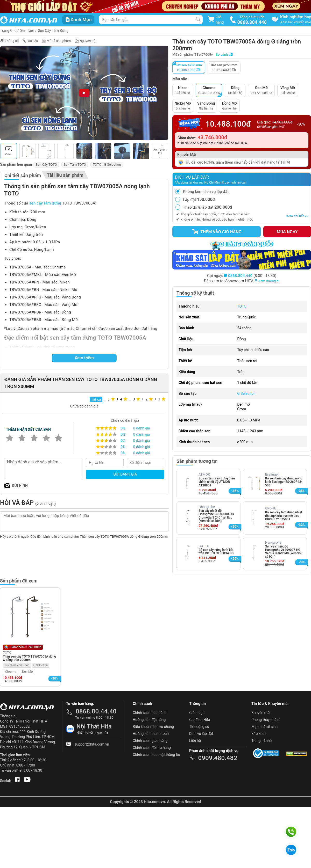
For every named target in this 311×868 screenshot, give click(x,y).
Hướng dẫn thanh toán (151, 734)
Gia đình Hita (200, 720)
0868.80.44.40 (96, 711)
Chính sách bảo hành (150, 713)
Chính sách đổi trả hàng (152, 748)
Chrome (11, 672)
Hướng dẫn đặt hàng (149, 720)
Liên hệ (195, 741)
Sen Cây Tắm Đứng (53, 31)
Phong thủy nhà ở (265, 720)
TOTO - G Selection (107, 165)
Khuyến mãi (261, 713)
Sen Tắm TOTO (75, 165)
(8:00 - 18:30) (250, 276)
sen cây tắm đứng (45, 203)
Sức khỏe (259, 734)
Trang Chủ (8, 31)
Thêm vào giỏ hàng (217, 232)
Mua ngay (287, 232)
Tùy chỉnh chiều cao (17, 665)
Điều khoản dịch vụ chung (153, 727)
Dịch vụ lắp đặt (201, 734)
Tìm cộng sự (199, 727)
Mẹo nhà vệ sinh (264, 727)
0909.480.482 (218, 758)
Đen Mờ (27, 672)
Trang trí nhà (261, 741)
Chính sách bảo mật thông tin (156, 755)
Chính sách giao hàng (150, 741)
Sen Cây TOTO (46, 165)
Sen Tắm (27, 31)
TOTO (242, 306)
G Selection (246, 393)
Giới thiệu (197, 713)
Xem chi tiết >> (297, 216)
